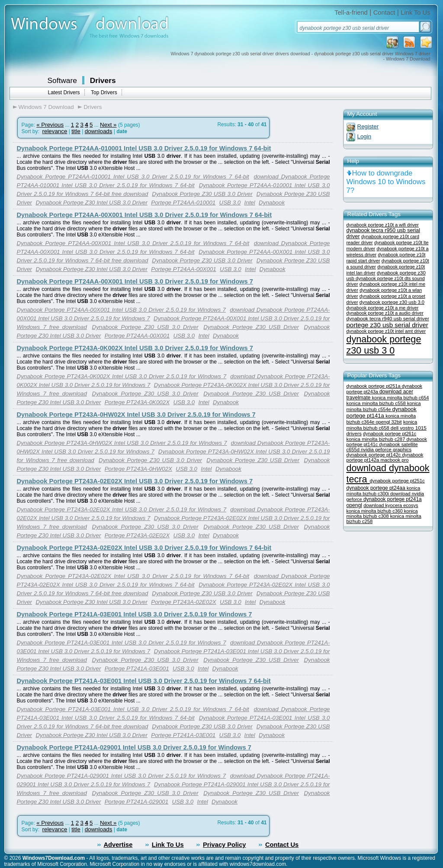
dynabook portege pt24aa (377, 488)
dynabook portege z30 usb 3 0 (384, 345)
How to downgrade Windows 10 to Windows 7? (386, 182)
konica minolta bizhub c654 (401, 398)
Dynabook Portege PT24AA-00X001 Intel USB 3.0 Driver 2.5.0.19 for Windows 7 (135, 281)
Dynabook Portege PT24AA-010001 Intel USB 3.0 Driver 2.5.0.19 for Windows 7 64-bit (144, 148)
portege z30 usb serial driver (387, 325)
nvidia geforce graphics (386, 450)
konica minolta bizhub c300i (384, 491)
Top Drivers (104, 93)
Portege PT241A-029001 (136, 802)
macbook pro (394, 460)
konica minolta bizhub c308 (382, 514)
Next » (108, 125)
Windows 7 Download (46, 107)
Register (368, 126)
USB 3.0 (230, 203)
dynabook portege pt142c (374, 455)
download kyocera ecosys (391, 505)
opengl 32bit (388, 422)
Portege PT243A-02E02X (137, 535)
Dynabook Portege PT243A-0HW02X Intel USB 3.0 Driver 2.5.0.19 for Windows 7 (136, 415)
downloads (99, 131)
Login (364, 136)
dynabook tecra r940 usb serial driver (388, 318)
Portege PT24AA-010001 (183, 203)
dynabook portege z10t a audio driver (385, 313)
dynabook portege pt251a (374, 386)
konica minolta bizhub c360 (375, 511)
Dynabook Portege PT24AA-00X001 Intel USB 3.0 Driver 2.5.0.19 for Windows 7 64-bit (144, 215)
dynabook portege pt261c (390, 434)
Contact (384, 13)
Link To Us (415, 13)
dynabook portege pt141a (382, 412)
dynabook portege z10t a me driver (383, 308)
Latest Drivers (64, 93)
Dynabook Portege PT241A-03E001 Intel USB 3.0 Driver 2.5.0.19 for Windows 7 (135, 614)
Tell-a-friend (351, 13)
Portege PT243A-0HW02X (138, 469)
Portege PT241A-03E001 (137, 669)
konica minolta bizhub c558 (377, 403)
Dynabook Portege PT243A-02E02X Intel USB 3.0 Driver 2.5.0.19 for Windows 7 (135, 481)
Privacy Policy (224, 845)
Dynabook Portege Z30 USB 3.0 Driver (202, 194)
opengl (354, 505)
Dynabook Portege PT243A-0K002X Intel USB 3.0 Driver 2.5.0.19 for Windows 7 (135, 348)
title (76, 131)
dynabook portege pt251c (397, 481)
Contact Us (282, 845)
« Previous (50, 125)
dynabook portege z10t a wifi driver (383, 225)
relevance (55, 131)
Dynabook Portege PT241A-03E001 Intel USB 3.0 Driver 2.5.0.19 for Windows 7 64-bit (144, 681)
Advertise (118, 845)
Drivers (103, 80)
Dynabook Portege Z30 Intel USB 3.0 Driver (91, 203)
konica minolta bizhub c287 (377, 439)
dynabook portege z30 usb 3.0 (392, 302)
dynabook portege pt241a (393, 499)
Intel (250, 203)
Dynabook (272, 203)
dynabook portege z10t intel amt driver (386, 331)
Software (62, 80)
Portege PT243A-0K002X (137, 402)
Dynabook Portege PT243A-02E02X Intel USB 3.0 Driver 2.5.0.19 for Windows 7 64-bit (144, 548)
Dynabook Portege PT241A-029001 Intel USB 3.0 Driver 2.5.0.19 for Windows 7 (134, 747)
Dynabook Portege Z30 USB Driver (251, 327)
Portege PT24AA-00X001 (183, 269)
